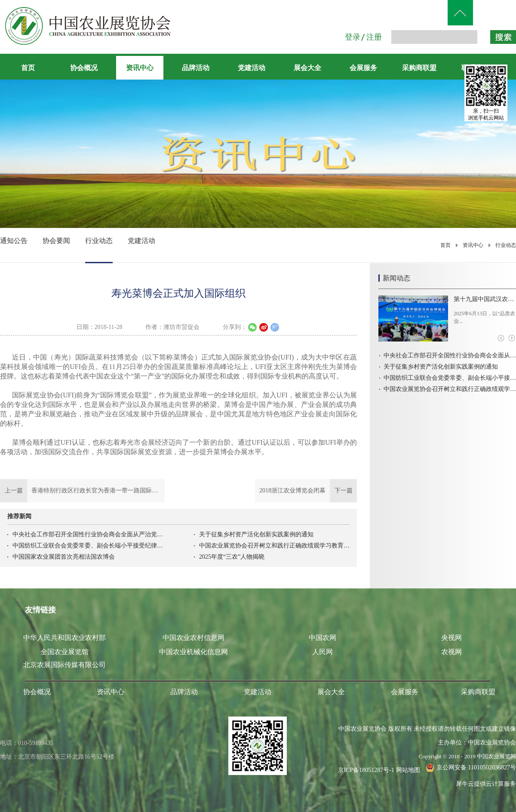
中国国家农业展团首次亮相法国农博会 (64, 557)
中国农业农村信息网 (193, 638)
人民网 (322, 652)
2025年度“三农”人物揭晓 (232, 557)
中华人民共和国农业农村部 (64, 638)
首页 (28, 68)
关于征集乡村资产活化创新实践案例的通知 (256, 534)
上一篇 (82, 491)
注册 (374, 37)
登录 (353, 37)
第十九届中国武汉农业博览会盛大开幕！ (485, 299)
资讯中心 (473, 245)
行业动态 (506, 245)
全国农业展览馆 (64, 652)
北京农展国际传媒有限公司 (64, 665)
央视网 (451, 638)
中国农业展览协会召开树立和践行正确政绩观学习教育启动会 (274, 546)
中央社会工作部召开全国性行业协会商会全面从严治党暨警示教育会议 (88, 534)
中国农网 (322, 638)
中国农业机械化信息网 (193, 652)
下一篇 (306, 491)
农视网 (451, 652)
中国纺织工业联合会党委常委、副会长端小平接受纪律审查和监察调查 (88, 546)
